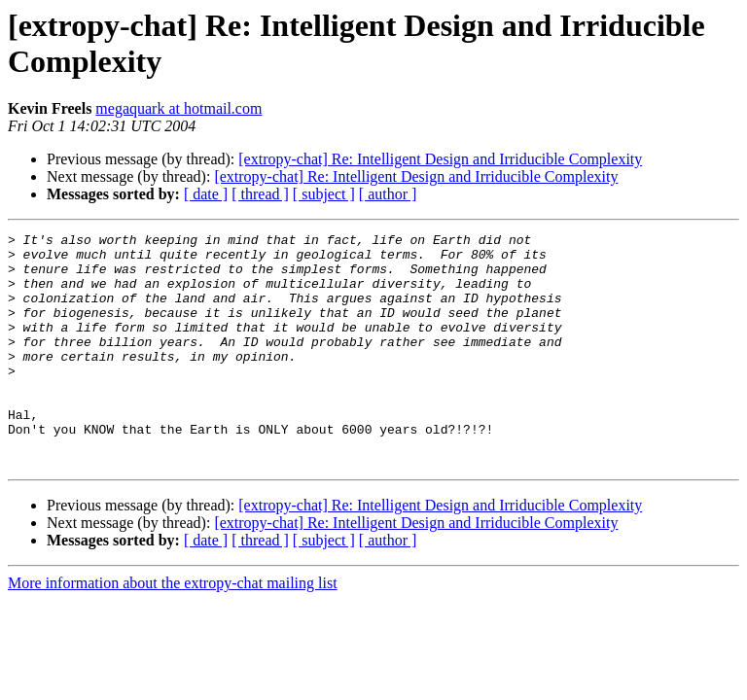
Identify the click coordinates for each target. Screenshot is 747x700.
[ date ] (206, 194)
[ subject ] (324, 194)
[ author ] (388, 194)
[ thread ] (260, 194)
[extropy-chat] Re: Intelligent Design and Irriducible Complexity (440, 159)
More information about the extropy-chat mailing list (173, 630)
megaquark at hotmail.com (178, 108)
